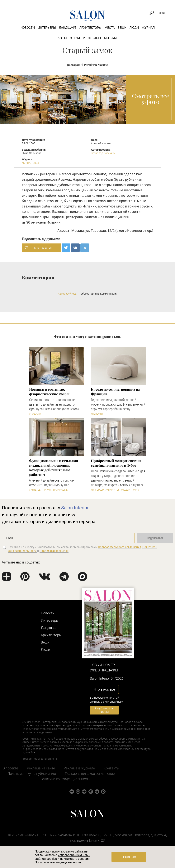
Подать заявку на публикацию (32, 774)
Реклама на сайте (41, 768)
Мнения (110, 38)
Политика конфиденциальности (65, 779)
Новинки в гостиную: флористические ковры (49, 392)
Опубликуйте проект (104, 710)
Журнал (148, 28)
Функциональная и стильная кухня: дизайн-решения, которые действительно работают (54, 468)
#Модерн (126, 490)
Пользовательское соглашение (90, 774)
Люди (134, 28)
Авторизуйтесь (67, 294)
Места (110, 28)
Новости (28, 28)
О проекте (10, 768)
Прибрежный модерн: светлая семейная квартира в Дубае (116, 463)
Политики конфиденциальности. (58, 862)
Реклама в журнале (79, 768)
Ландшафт (68, 28)
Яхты (63, 38)
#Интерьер (35, 490)
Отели (75, 38)
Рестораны (92, 38)
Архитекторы (90, 28)
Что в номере (104, 689)
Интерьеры (47, 28)
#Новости (35, 414)
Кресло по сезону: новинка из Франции (115, 392)
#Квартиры (112, 490)
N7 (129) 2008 (30, 163)
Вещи (122, 28)
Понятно (129, 857)
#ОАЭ (136, 490)
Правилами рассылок (54, 551)
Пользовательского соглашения (120, 547)
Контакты (112, 768)
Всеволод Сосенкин (103, 153)
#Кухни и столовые (56, 490)
